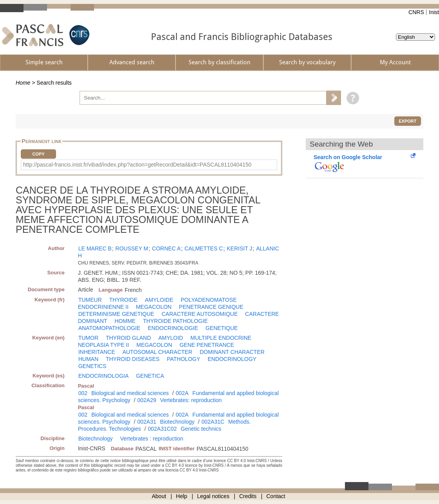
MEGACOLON (154, 307)
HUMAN (88, 359)
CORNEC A (166, 248)
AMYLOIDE (159, 300)
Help (182, 496)
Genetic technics (201, 429)
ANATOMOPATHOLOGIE (109, 328)
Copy (38, 154)
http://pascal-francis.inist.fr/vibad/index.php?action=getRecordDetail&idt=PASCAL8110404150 (137, 165)
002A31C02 (162, 429)
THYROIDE (123, 300)
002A (182, 393)
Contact (276, 496)
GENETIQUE (221, 328)
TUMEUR (90, 300)
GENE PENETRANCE (207, 345)
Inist (434, 12)
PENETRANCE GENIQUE (211, 307)
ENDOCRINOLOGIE (173, 328)
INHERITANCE (97, 352)
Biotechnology (177, 422)
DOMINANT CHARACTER (232, 352)
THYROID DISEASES (133, 359)
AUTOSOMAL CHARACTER (157, 352)
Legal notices (213, 496)
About (159, 496)
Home (23, 83)
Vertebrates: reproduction (191, 400)
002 (83, 393)
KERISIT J (240, 248)
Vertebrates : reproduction (152, 439)
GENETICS (93, 366)
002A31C (213, 422)
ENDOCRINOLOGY (232, 359)
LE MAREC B (95, 248)
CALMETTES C (204, 248)
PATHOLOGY (184, 359)
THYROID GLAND (128, 338)
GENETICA (150, 376)
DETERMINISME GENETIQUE (116, 314)
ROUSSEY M (132, 248)
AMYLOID (171, 338)
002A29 (147, 400)
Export (407, 121)
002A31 (147, 422)
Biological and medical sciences (130, 393)
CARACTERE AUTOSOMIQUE (200, 314)
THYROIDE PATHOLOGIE (175, 321)
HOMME (125, 321)
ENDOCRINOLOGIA (103, 376)
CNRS (416, 12)
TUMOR (88, 338)
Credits (248, 496)
